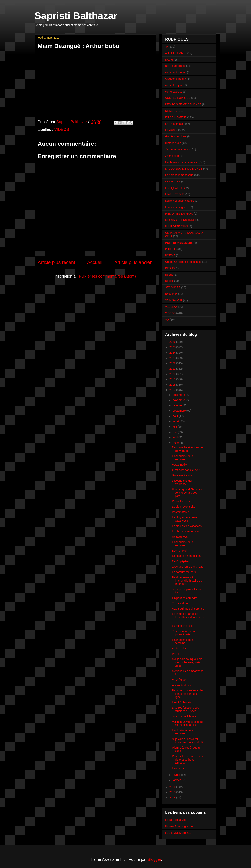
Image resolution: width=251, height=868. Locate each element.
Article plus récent (56, 262)
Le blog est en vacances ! (188, 526)
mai (175, 432)
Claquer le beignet (176, 79)
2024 (173, 353)
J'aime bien (172, 156)
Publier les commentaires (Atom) (107, 276)
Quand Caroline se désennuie (183, 262)
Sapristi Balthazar (76, 16)
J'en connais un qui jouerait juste (184, 633)
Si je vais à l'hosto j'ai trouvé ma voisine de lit (187, 741)
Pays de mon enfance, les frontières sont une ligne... (188, 694)
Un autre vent (180, 537)
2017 (173, 390)
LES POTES (173, 182)
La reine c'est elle (183, 626)
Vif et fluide (179, 680)
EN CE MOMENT (176, 117)
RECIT (169, 281)
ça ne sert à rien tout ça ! (187, 556)
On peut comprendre (185, 598)
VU (167, 320)
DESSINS (171, 111)
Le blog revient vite (184, 507)
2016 (173, 787)
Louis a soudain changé (180, 201)
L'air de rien (179, 768)
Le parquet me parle (184, 572)
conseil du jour (174, 85)
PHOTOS (171, 249)
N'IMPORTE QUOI (176, 226)
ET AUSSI (171, 130)
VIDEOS (62, 129)
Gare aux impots (182, 475)
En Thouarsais (174, 124)
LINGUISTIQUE (175, 194)
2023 (173, 358)
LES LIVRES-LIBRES (178, 833)
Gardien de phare (176, 136)
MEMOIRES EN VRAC (179, 214)
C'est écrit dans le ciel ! (186, 470)
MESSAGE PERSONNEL (181, 220)
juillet (176, 421)
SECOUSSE (173, 287)
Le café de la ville (176, 820)
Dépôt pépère (180, 561)
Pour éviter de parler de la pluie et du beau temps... (188, 760)
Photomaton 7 (181, 512)
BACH (169, 60)
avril (176, 437)
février (177, 775)
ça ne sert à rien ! (176, 72)
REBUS (170, 268)
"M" (167, 47)
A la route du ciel (182, 685)
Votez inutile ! (180, 465)
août (176, 416)
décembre (179, 395)
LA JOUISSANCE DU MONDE (184, 169)
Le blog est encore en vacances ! (185, 519)
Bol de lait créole (175, 66)
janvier (177, 780)
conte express (174, 92)
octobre (178, 405)
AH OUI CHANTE (176, 53)
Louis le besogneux (177, 207)
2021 (173, 369)
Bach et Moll (180, 551)
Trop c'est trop (181, 603)
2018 (173, 385)
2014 (173, 798)
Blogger (154, 859)
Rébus (169, 275)
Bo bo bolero (180, 649)
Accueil (95, 262)
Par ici (176, 654)
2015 (173, 792)
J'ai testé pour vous (177, 149)
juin (175, 427)
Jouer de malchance (184, 716)
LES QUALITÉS (175, 188)
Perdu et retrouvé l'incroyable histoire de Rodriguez (187, 581)
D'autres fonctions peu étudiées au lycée (186, 709)
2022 (173, 363)
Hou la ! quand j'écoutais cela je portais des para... (187, 493)
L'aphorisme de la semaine (181, 162)
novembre (179, 400)
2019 (173, 379)
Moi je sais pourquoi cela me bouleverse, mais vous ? (187, 662)
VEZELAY (171, 307)
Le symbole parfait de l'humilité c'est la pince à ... (188, 617)
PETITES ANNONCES (179, 243)
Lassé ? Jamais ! (182, 702)
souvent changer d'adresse (182, 482)
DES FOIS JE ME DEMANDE (183, 104)
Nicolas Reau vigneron (179, 826)
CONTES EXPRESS (178, 98)
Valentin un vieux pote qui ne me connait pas (188, 723)
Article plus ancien (133, 262)
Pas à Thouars (181, 501)
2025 (173, 347)
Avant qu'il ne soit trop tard (188, 609)
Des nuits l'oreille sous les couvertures (188, 449)
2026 (173, 342)
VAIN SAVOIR (174, 300)
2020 (173, 374)
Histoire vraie (173, 143)
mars (176, 443)
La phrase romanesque (179, 175)
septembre (179, 411)
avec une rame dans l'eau (188, 567)
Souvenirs (171, 294)
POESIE (170, 255)
